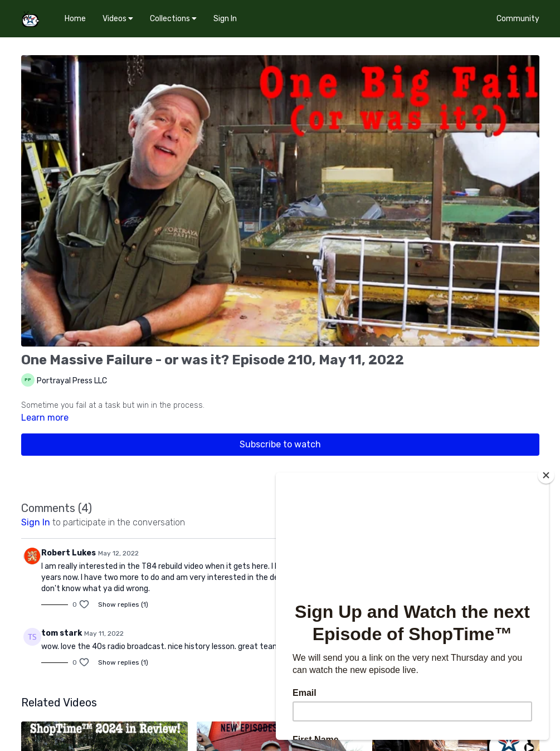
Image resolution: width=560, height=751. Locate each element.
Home (75, 19)
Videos (118, 19)
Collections (173, 19)
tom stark (62, 633)
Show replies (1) (123, 604)
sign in (36, 522)
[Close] (546, 475)
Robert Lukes (69, 553)
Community (518, 19)
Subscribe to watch (280, 444)
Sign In (225, 19)
